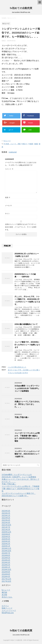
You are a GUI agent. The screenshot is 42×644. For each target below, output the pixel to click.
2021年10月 (6, 525)
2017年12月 (6, 579)
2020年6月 (6, 534)
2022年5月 (6, 518)
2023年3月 (6, 511)
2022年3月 (6, 523)
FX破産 (31, 144)
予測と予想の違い (22, 417)
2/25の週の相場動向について (26, 324)
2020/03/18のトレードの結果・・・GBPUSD (25, 275)
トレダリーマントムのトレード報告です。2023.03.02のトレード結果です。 (27, 454)
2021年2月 (6, 530)
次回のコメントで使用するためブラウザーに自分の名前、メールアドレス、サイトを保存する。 (21, 227)
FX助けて (25, 144)
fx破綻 (36, 144)
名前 (8, 197)
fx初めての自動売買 (21, 8)
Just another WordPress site (21, 635)
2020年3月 (6, 541)
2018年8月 (6, 574)
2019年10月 (6, 551)
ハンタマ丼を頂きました (17, 367)
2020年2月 (6, 544)
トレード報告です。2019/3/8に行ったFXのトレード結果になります (27, 345)
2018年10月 (6, 570)
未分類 (4, 595)
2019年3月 (6, 563)
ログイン (5, 606)
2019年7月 (6, 553)
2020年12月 (6, 532)
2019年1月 (6, 567)
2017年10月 (6, 581)
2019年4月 (6, 560)
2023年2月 (6, 513)
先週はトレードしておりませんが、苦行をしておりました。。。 (27, 404)
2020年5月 (6, 537)
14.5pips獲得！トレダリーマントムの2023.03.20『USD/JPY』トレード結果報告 (27, 388)
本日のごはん (7, 597)
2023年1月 (6, 516)
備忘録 (4, 592)
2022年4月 (6, 520)
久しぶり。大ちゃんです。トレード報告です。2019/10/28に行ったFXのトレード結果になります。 (27, 300)
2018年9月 (6, 572)
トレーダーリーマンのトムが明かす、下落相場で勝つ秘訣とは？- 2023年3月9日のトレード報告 (27, 437)
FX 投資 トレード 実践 (12, 144)
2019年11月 (6, 548)
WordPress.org (8, 613)
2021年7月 (6, 527)
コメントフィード (9, 610)
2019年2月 (6, 565)
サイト (7, 214)
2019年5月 (6, 558)
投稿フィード (7, 608)
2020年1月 (6, 546)
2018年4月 (6, 577)
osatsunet (13, 152)
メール (8, 205)
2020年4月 (6, 539)
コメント (9, 169)
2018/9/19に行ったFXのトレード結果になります (27, 255)
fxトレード (7, 141)
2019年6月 (6, 555)
